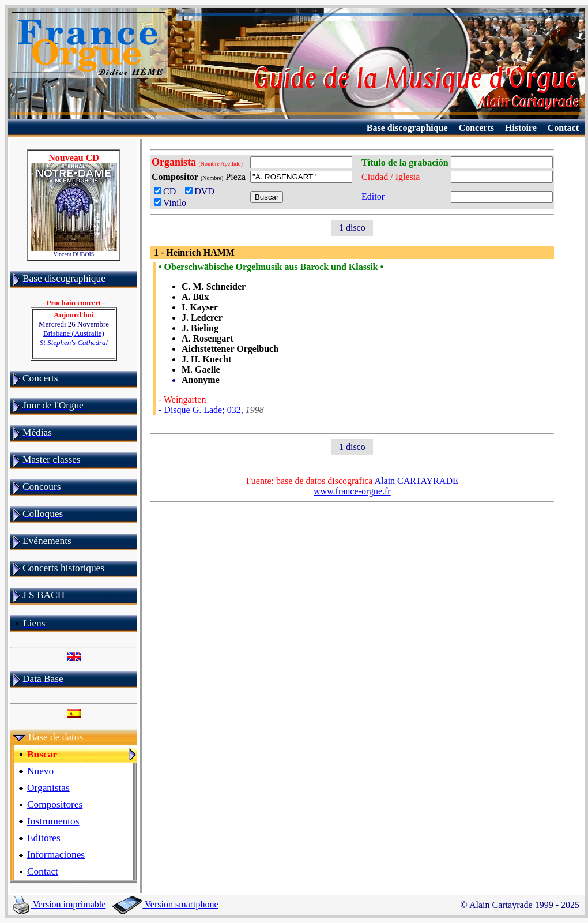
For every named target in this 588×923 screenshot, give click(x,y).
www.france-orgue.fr (352, 491)
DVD (202, 191)
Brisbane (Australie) (74, 338)
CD (167, 191)
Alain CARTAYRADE (416, 481)
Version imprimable (59, 904)
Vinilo (170, 203)
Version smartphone (165, 904)
